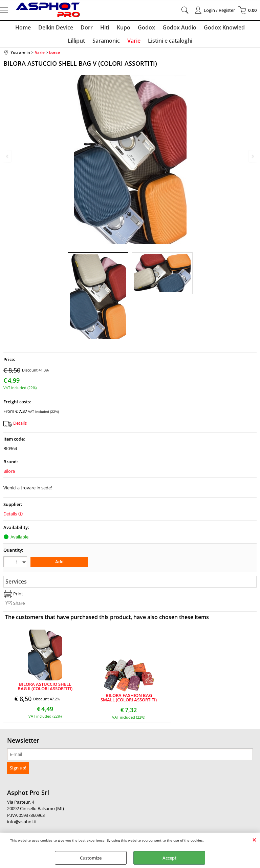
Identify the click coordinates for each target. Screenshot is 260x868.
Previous (8, 156)
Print (18, 596)
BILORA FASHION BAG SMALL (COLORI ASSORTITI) (129, 700)
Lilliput (246, 28)
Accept (169, 858)
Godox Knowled (210, 28)
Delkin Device (46, 28)
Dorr (76, 28)
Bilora (9, 474)
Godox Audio (166, 28)
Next (252, 156)
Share (19, 606)
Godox (133, 28)
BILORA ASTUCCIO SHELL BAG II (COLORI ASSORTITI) (45, 689)
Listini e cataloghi (157, 43)
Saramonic (95, 43)
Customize (91, 858)
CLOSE (254, 840)
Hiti (93, 28)
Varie (122, 43)
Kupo (111, 28)
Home (14, 28)
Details (20, 426)
